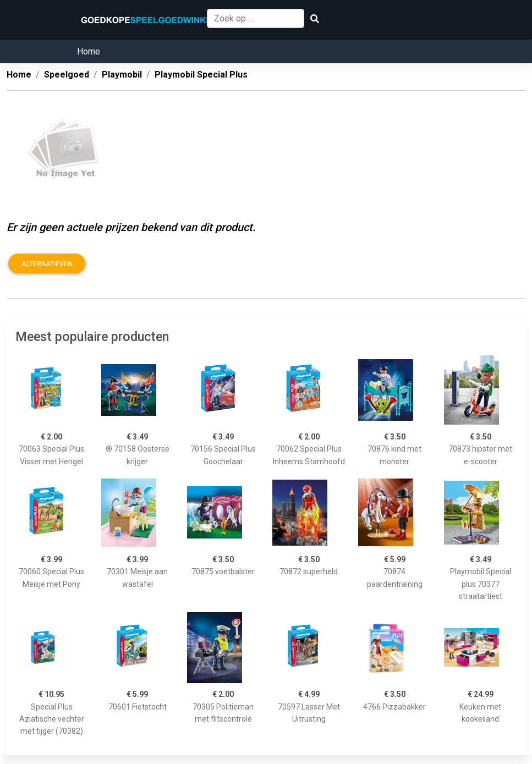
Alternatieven (47, 264)
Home (89, 51)
